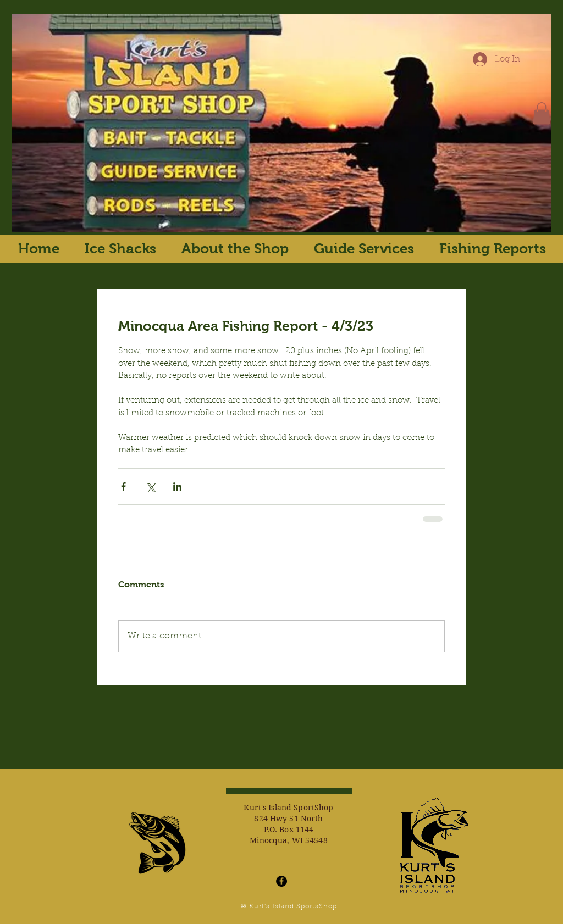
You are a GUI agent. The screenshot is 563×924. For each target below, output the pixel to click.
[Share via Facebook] (123, 486)
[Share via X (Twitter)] (150, 486)
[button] (542, 113)
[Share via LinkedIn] (177, 486)
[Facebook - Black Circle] (281, 881)
